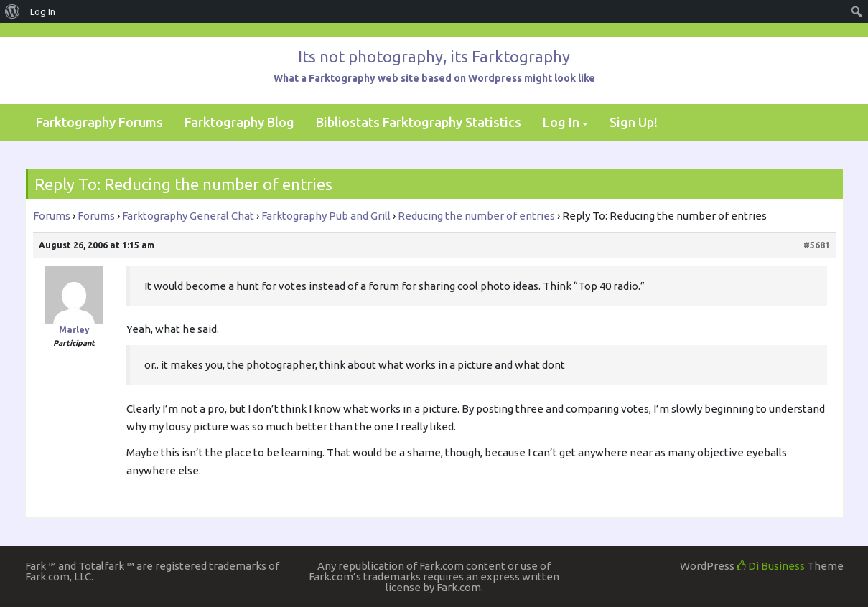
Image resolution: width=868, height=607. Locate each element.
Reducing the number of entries (476, 216)
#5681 (817, 245)
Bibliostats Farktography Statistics (419, 122)
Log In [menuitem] (43, 11)
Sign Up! (634, 122)
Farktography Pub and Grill (326, 216)
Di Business (771, 566)
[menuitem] (13, 11)
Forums (52, 216)
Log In (561, 122)
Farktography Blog (239, 122)
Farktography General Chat (188, 216)
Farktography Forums (99, 122)
